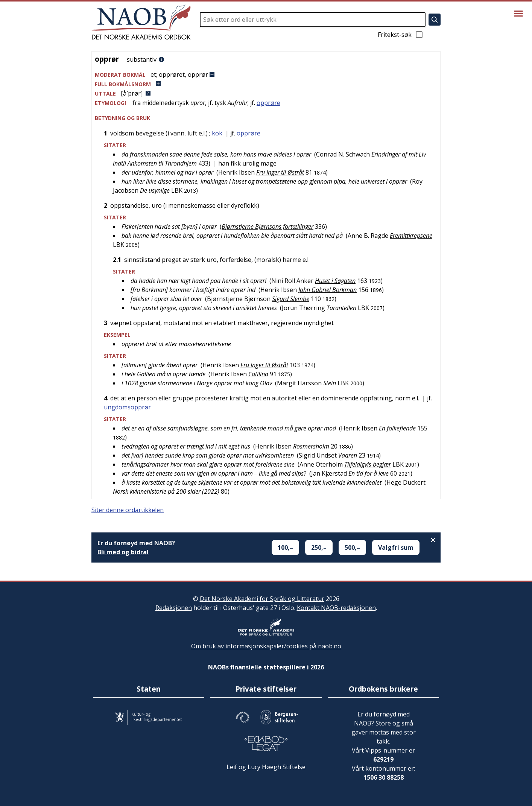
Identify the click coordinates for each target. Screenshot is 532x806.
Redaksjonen (174, 608)
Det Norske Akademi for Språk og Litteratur (262, 599)
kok (217, 133)
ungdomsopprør (127, 407)
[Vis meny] (518, 14)
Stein (330, 383)
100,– (285, 547)
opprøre (268, 103)
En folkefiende (397, 428)
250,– (319, 547)
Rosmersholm (311, 446)
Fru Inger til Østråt (280, 172)
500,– (352, 547)
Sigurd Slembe (291, 299)
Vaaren (348, 455)
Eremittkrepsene (411, 236)
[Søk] (435, 20)
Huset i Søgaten (335, 281)
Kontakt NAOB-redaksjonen (336, 608)
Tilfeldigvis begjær (368, 464)
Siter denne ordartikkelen (128, 510)
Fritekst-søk (401, 35)
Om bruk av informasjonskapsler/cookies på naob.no (266, 646)
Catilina (258, 374)
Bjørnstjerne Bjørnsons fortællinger (268, 227)
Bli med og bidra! (123, 552)
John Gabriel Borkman (328, 290)
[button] (266, 75)
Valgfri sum (396, 547)
